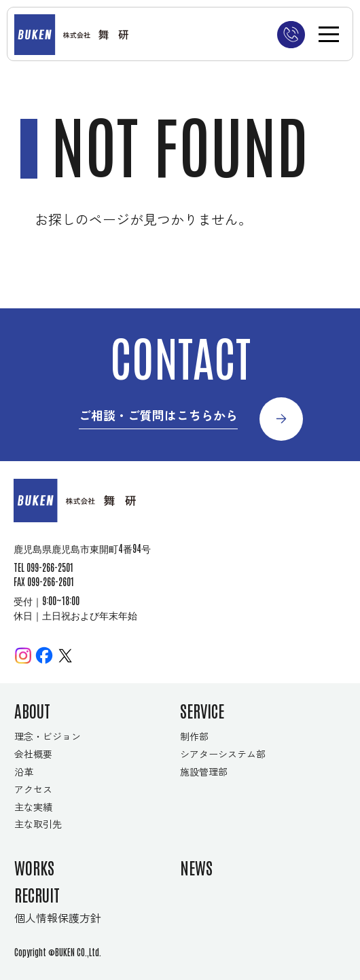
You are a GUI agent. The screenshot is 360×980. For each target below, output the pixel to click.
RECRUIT (37, 894)
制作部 (194, 736)
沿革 (24, 772)
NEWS (196, 867)
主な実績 (33, 807)
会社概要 (33, 754)
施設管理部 (204, 772)
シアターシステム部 (223, 754)
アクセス (33, 789)
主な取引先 (38, 824)
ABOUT (32, 710)
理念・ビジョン (48, 736)
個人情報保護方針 (58, 918)
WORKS (34, 867)
